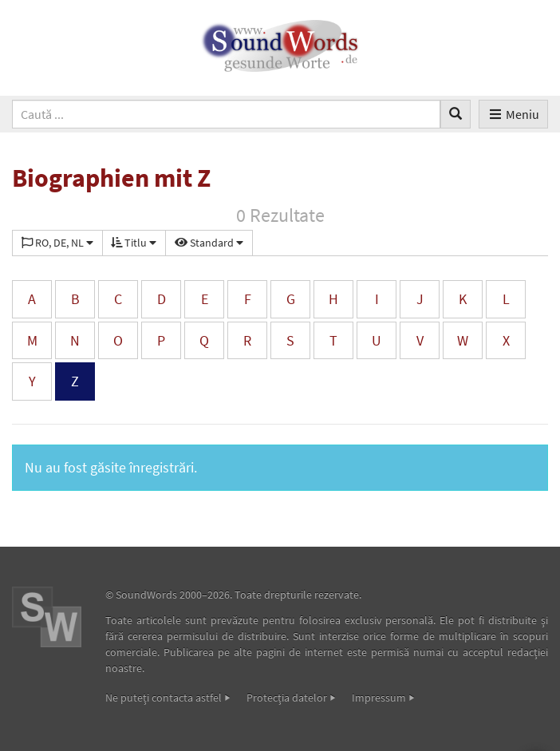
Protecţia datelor (287, 698)
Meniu (513, 114)
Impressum (379, 698)
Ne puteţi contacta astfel (164, 698)
